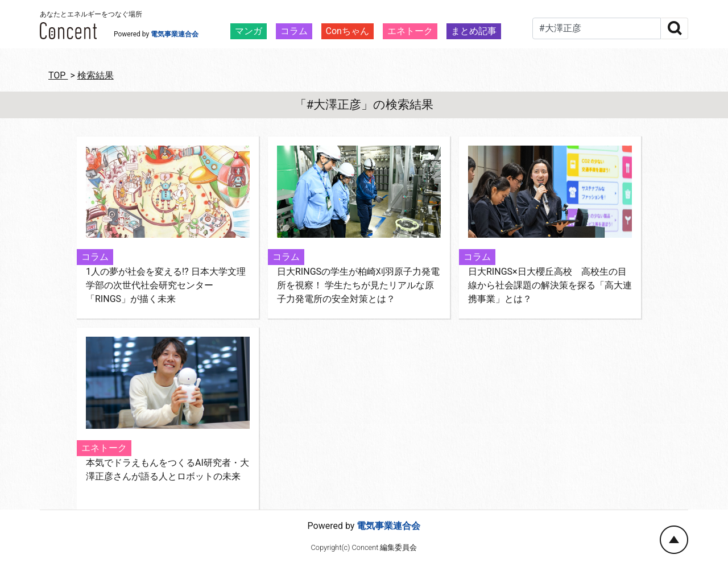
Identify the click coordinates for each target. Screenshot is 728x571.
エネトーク (410, 31)
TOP (58, 75)
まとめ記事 (474, 31)
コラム (294, 31)
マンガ (249, 31)
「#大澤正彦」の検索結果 (364, 105)
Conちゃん (348, 31)
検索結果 (96, 75)
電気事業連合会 (175, 34)
